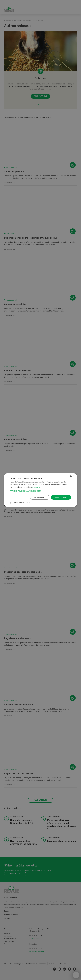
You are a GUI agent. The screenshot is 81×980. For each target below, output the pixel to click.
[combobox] (71, 476)
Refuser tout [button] (40, 497)
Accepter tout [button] (61, 497)
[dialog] (40, 490)
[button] (40, 491)
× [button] (74, 476)
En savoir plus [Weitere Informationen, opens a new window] (37, 487)
